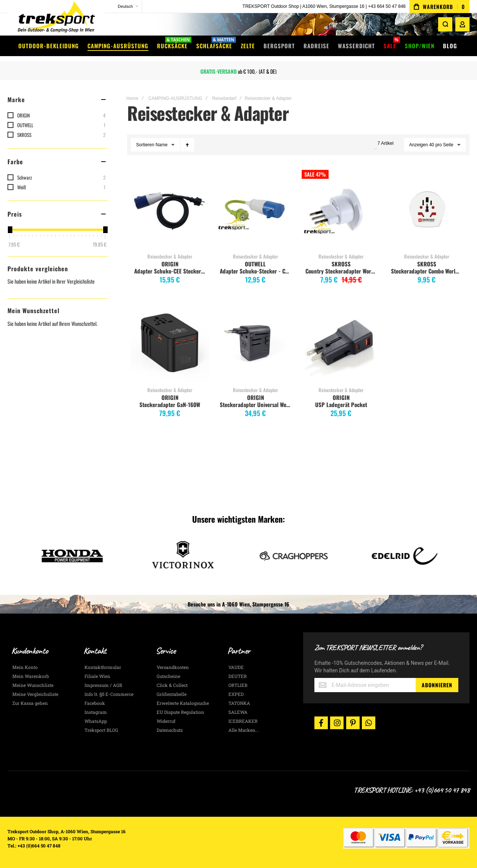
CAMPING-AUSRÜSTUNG (175, 98)
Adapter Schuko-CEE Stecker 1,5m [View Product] (170, 209)
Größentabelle (172, 694)
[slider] (10, 230)
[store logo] (56, 20)
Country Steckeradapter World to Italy (342, 271)
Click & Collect (172, 685)
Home (132, 98)
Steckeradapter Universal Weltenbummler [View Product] (256, 343)
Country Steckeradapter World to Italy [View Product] (341, 209)
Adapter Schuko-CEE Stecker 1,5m (171, 271)
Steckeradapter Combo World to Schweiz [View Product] (427, 209)
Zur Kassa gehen (30, 703)
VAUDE (236, 667)
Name (162, 145)
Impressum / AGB (103, 685)
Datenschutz (170, 730)
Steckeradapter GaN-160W (170, 404)
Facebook (95, 703)
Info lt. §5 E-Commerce (109, 694)
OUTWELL (255, 264)
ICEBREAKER (243, 721)
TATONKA (239, 703)
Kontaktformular (103, 667)
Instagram (96, 712)
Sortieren (145, 145)
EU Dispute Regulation (180, 712)
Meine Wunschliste (33, 685)
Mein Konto (25, 667)
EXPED (236, 694)
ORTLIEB (238, 685)
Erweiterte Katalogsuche (183, 703)
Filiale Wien (97, 676)
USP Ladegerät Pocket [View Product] (341, 343)
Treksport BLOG (101, 730)
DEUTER (238, 676)
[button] (123, 7)
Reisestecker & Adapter (170, 256)
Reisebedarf (224, 98)
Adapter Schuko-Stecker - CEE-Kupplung (256, 271)
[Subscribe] (437, 685)
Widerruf (166, 721)
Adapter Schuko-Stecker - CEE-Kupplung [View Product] (256, 209)
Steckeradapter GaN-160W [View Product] (170, 343)
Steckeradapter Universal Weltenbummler (256, 404)
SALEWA (238, 712)
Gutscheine (168, 676)
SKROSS (341, 264)
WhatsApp (96, 721)
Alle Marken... (244, 730)
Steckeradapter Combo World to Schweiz (427, 271)
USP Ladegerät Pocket (341, 404)
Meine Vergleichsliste (35, 694)
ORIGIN (170, 264)
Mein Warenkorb (31, 676)
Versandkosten (173, 667)
